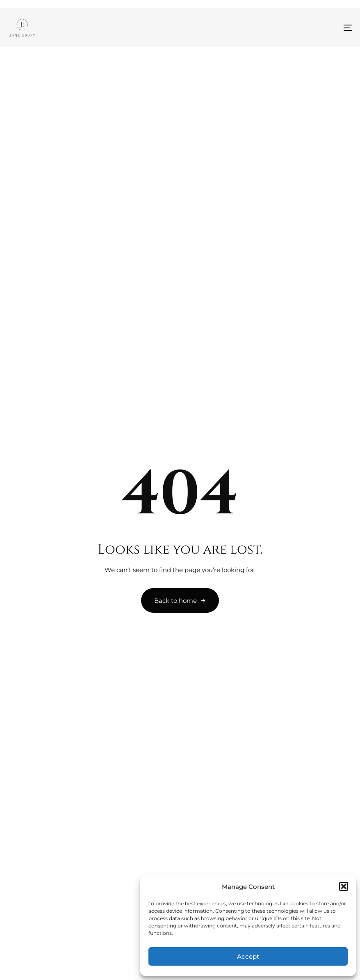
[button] (344, 886)
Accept (248, 956)
